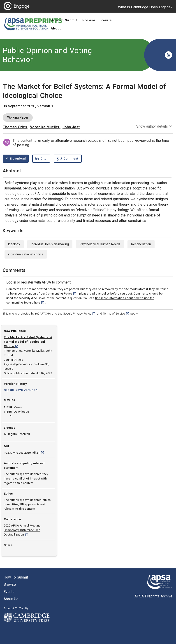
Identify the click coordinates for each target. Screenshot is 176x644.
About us (11, 599)
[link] (38, 282)
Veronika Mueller (45, 127)
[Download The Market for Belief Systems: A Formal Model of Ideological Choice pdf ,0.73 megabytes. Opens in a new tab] (16, 159)
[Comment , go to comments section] (68, 159)
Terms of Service (116, 314)
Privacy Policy (84, 314)
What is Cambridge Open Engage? (145, 7)
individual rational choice (26, 254)
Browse (10, 584)
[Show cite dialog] (41, 159)
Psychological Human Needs (100, 244)
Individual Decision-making (50, 244)
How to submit (16, 577)
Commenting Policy (61, 294)
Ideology (14, 244)
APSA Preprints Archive (153, 596)
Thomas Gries (15, 127)
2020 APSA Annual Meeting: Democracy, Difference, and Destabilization (23, 530)
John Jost (71, 127)
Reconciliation (141, 244)
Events (9, 592)
